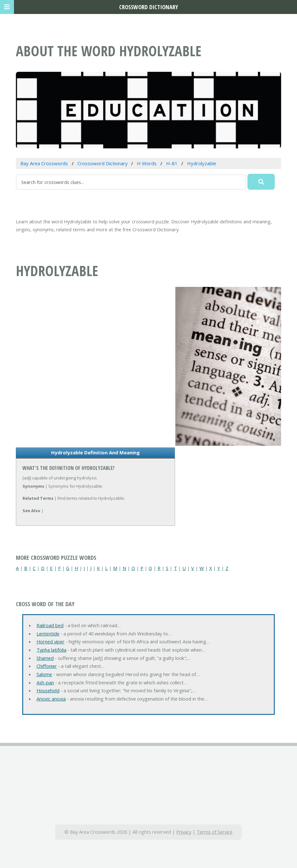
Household (48, 690)
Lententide (48, 634)
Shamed (45, 658)
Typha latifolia (51, 650)
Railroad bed (50, 625)
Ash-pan (45, 682)
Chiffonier (47, 666)
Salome (44, 674)
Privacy (184, 832)
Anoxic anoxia (51, 699)
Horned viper (51, 641)
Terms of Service (215, 832)
